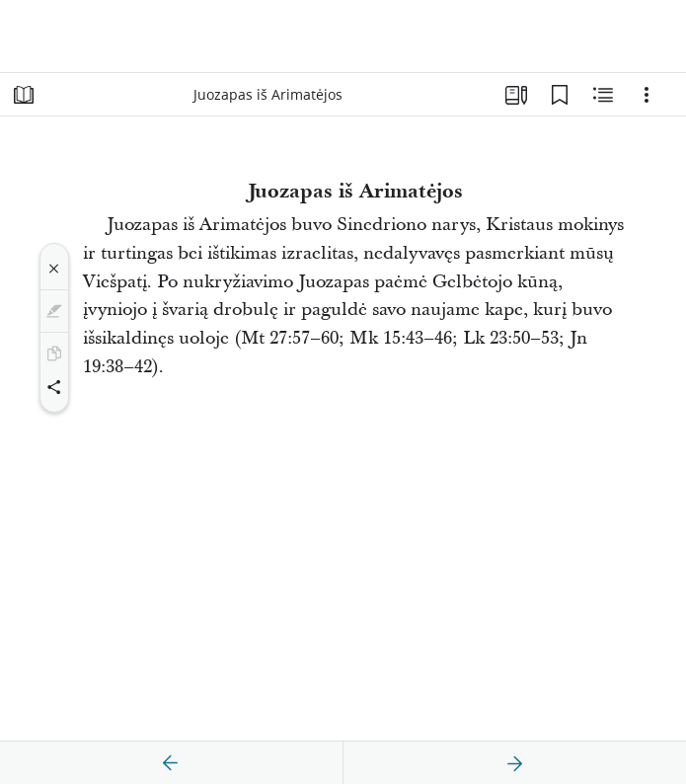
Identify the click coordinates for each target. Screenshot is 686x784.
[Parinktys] (647, 95)
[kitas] (514, 763)
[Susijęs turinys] (603, 95)
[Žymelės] (560, 95)
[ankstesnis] (171, 763)
